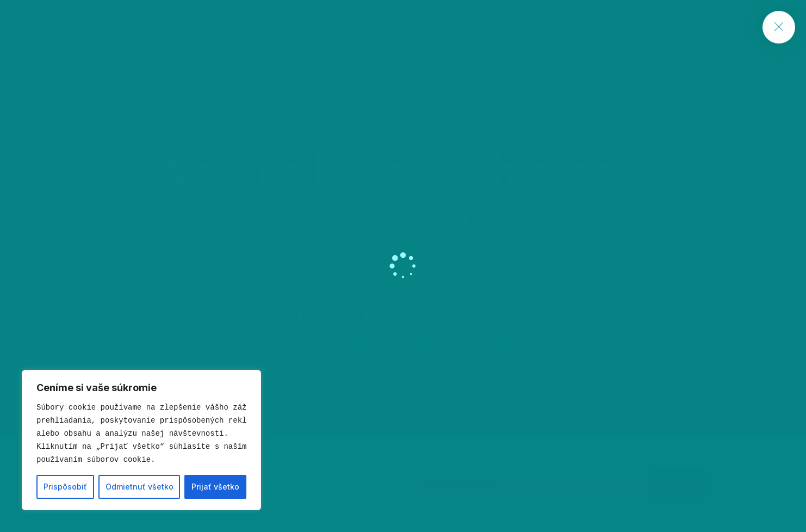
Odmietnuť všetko (139, 487)
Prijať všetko (215, 487)
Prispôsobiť (65, 487)
